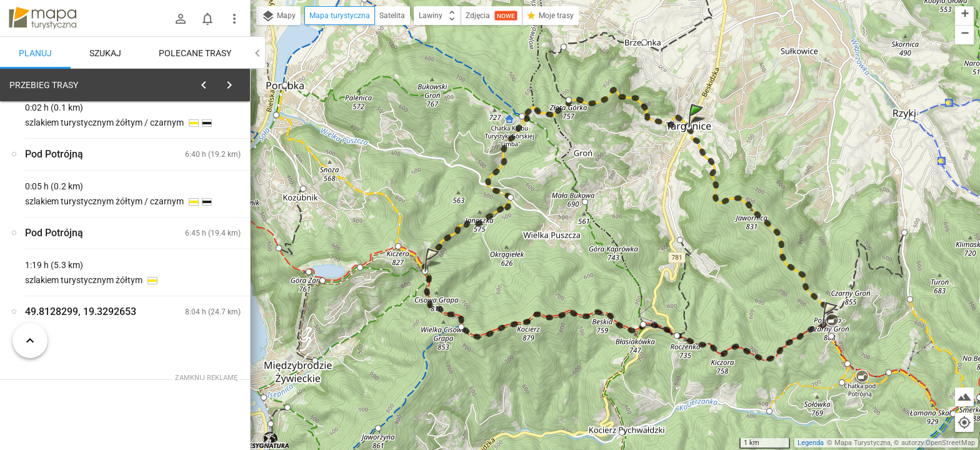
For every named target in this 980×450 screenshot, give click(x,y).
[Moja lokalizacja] (964, 422)
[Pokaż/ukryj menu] (234, 19)
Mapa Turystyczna (862, 443)
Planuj (35, 53)
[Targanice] (75, 277)
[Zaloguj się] (181, 19)
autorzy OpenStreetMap (938, 443)
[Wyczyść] (236, 82)
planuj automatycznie (201, 172)
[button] (697, 128)
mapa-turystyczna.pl (42, 18)
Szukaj (105, 53)
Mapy (278, 16)
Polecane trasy (195, 53)
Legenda (811, 443)
